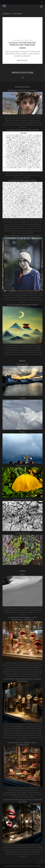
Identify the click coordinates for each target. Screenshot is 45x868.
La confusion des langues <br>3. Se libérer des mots (22, 801)
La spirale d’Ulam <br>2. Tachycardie (22, 130)
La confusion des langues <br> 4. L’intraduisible (22, 744)
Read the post (23, 60)
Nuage (23, 398)
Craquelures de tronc (23, 499)
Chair (22, 574)
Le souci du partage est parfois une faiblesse (22, 44)
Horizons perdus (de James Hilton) (22, 305)
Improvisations (22, 73)
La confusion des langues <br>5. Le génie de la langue (23, 680)
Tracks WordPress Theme (15, 866)
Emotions (29, 40)
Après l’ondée (23, 466)
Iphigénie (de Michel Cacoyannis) (22, 90)
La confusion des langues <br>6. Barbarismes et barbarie (23, 618)
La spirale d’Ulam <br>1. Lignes (23, 180)
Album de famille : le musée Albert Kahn (22, 236)
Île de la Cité (22, 364)
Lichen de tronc (23, 533)
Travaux (22, 432)
